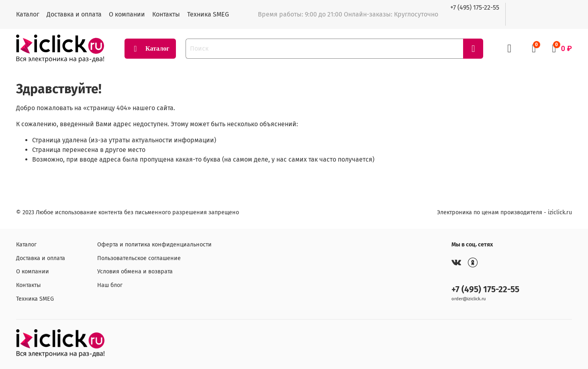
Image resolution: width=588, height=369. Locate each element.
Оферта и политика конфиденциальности (154, 245)
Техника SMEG (208, 14)
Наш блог (110, 285)
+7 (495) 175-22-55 (475, 7)
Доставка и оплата (74, 14)
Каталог (28, 14)
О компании (127, 14)
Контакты (166, 14)
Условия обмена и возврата (135, 272)
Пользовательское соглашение (139, 258)
